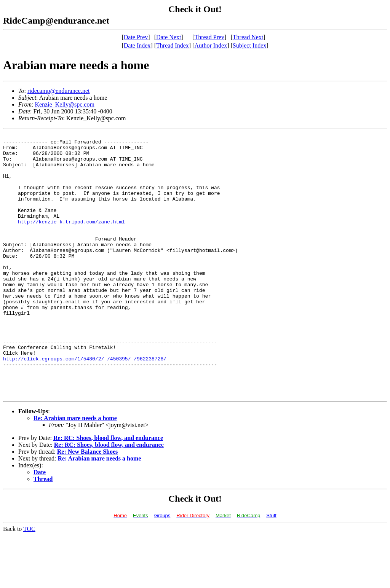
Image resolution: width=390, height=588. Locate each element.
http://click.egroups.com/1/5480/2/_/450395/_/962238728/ (85, 404)
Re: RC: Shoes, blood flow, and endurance (108, 490)
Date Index (137, 45)
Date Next (169, 37)
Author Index (211, 45)
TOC (29, 581)
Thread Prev (209, 37)
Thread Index (173, 45)
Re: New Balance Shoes (88, 504)
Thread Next (248, 37)
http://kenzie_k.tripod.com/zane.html (71, 240)
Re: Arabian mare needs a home (75, 471)
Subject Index (249, 45)
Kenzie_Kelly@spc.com (64, 104)
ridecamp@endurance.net (59, 91)
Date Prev (136, 37)
